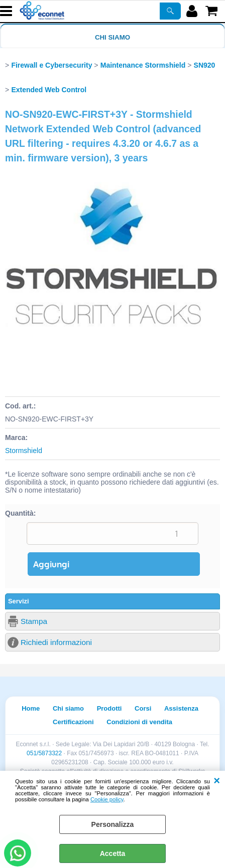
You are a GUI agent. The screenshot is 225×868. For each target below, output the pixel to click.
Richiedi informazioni (56, 642)
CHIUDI (217, 781)
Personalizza (113, 824)
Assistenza (181, 708)
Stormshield (24, 451)
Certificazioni (73, 722)
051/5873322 (44, 753)
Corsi (143, 708)
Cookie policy (107, 799)
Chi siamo (113, 37)
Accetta (113, 853)
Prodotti (109, 708)
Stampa (34, 621)
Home (31, 708)
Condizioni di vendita (139, 722)
